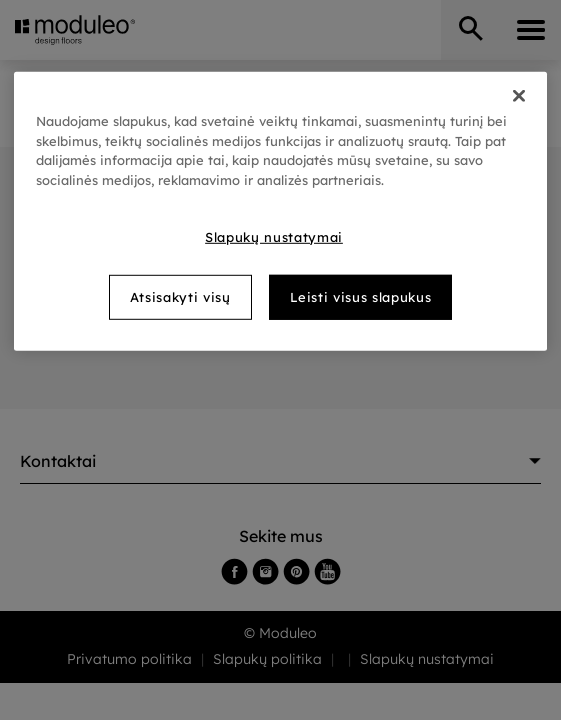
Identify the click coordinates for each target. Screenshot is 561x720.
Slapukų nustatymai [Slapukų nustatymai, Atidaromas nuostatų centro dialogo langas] (274, 237)
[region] (280, 211)
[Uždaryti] (519, 96)
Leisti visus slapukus (361, 297)
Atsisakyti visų (180, 297)
